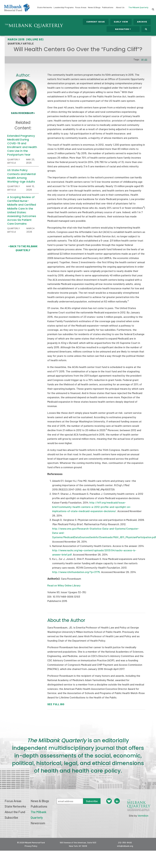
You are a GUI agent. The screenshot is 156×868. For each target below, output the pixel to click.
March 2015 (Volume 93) (25, 39)
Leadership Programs (64, 7)
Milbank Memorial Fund (17, 8)
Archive (142, 22)
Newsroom (38, 823)
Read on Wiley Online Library (64, 585)
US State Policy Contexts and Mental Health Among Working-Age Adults (21, 176)
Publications (108, 7)
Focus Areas (81, 7)
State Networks (45, 7)
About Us (120, 7)
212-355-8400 (125, 842)
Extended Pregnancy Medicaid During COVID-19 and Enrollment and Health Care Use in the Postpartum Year (22, 145)
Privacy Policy (31, 846)
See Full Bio (56, 704)
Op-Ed (144, 60)
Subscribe (11, 817)
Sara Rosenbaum (23, 113)
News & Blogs (94, 7)
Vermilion (143, 816)
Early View (121, 22)
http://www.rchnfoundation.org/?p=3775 (76, 572)
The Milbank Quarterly (138, 7)
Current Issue (96, 22)
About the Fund (15, 812)
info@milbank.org (125, 846)
